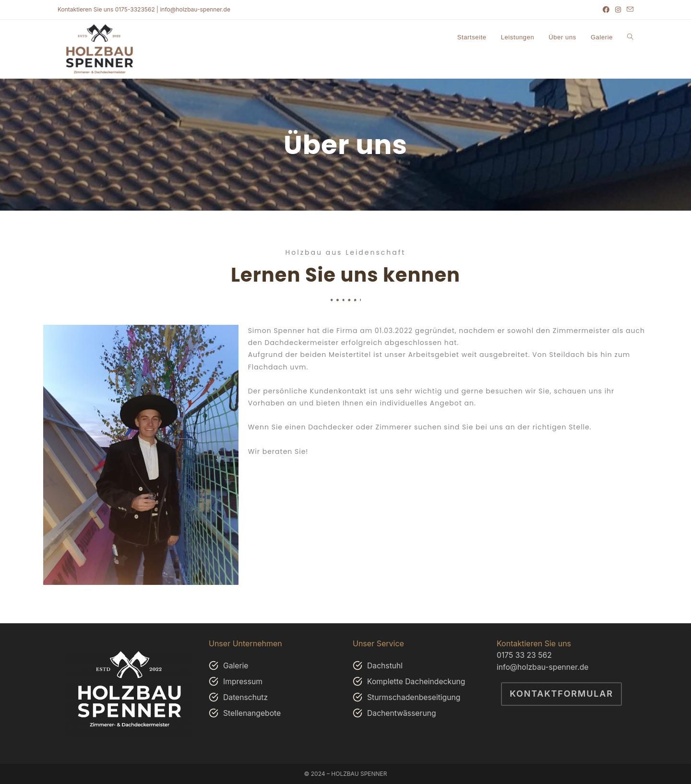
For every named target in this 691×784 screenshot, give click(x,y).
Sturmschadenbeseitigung (415, 697)
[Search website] (630, 37)
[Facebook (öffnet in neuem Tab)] (606, 10)
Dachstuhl (385, 665)
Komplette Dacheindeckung (417, 681)
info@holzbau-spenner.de (543, 666)
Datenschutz (246, 697)
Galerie (236, 665)
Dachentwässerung (402, 713)
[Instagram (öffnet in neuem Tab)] (618, 10)
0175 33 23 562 (525, 655)
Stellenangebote (253, 713)
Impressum (243, 681)
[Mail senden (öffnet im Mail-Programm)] (629, 10)
